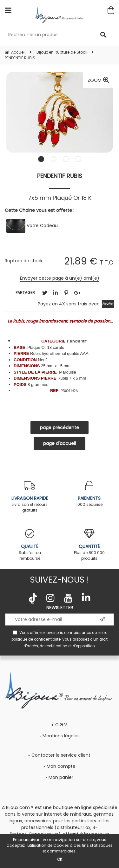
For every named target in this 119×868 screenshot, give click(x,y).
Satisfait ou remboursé (30, 545)
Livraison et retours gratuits (30, 497)
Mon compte (61, 766)
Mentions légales (61, 736)
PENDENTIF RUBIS (60, 176)
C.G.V (61, 725)
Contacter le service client (61, 755)
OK (60, 859)
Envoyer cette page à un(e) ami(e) (60, 278)
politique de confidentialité (36, 639)
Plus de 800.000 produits (89, 545)
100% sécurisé (89, 494)
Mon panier (61, 777)
